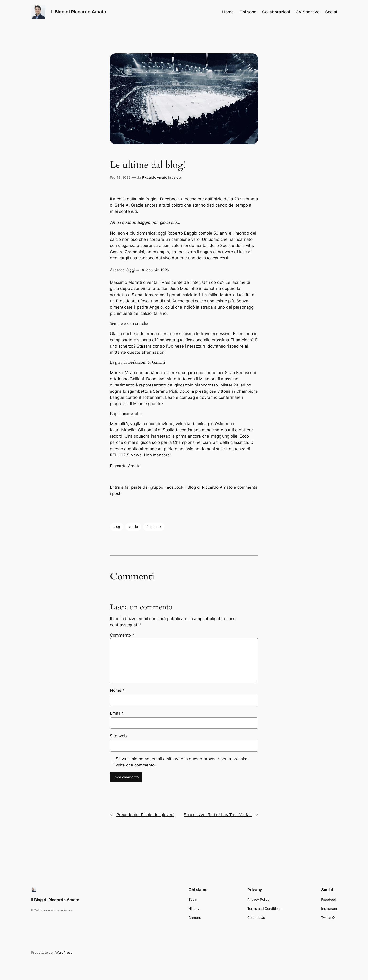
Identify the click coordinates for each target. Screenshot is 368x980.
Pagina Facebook (162, 199)
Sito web (118, 736)
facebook (154, 527)
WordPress (64, 952)
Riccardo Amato (155, 177)
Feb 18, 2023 (120, 177)
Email (117, 713)
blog (117, 527)
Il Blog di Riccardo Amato (79, 12)
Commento (122, 635)
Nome (117, 690)
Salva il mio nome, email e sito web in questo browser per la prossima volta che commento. (183, 762)
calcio (176, 177)
